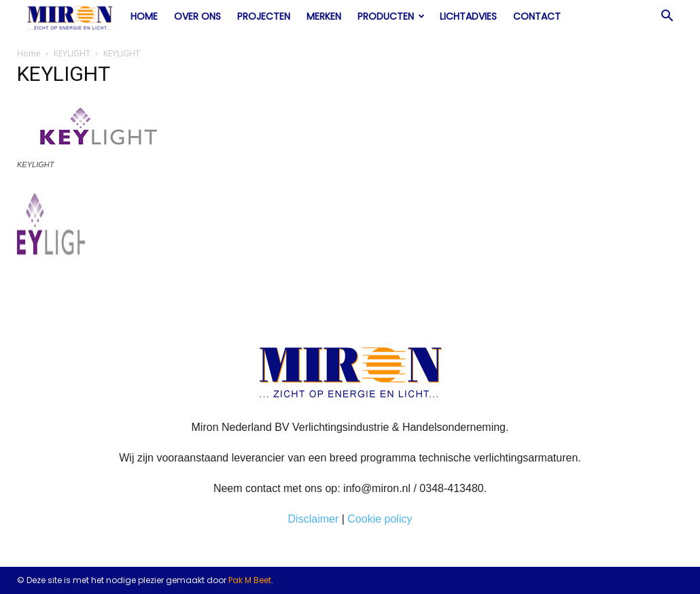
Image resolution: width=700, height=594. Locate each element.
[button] (667, 17)
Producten (391, 16)
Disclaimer (314, 519)
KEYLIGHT (72, 53)
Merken (324, 16)
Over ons (197, 16)
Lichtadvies (468, 16)
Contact (537, 16)
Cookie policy (380, 519)
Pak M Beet (250, 580)
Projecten (264, 16)
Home (144, 16)
